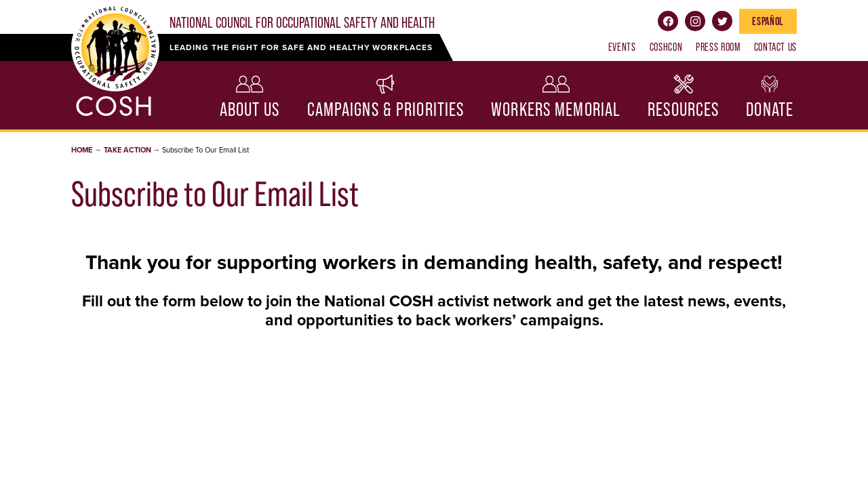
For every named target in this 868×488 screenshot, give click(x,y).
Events (622, 47)
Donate (770, 109)
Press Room (718, 47)
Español (768, 21)
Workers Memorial (556, 109)
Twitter (722, 21)
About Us (250, 109)
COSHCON (666, 47)
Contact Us (775, 47)
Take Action (127, 150)
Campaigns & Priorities (386, 109)
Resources (683, 109)
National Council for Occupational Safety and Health (302, 23)
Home (82, 150)
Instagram (695, 21)
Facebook (668, 21)
